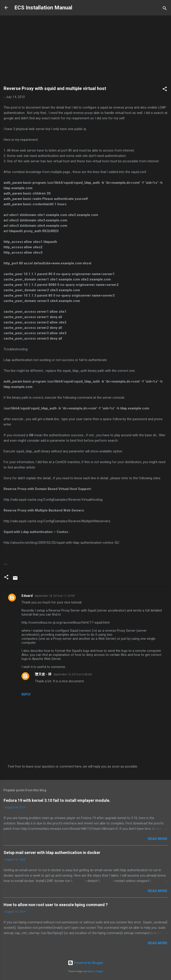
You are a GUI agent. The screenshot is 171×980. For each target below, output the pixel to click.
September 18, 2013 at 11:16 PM (55, 596)
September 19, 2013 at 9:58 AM (73, 674)
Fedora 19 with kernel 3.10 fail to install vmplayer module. (57, 800)
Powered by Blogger (86, 963)
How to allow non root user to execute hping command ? (56, 905)
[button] (165, 90)
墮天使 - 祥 (43, 674)
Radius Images (95, 971)
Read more (158, 839)
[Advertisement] (85, 53)
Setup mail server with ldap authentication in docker (52, 853)
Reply (26, 694)
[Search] (165, 9)
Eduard (27, 596)
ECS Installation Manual (43, 8)
